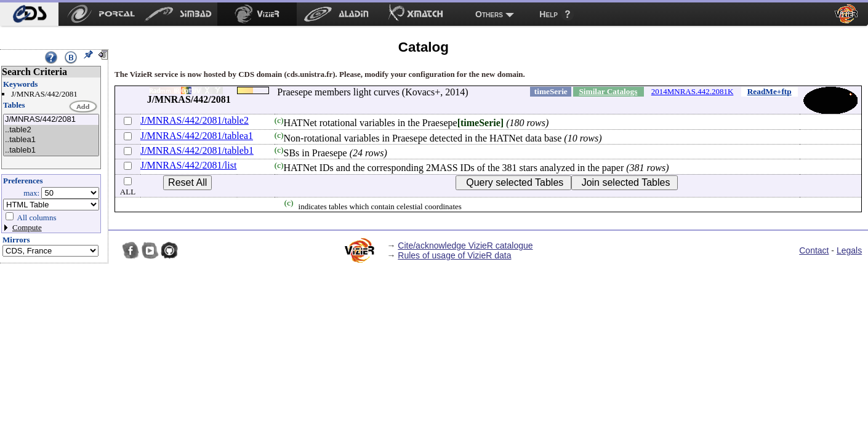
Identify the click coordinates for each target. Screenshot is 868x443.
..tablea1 (51, 140)
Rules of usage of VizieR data (454, 255)
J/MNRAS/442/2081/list (188, 165)
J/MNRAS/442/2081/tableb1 (197, 150)
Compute (27, 227)
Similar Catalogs (608, 91)
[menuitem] (29, 14)
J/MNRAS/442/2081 (51, 120)
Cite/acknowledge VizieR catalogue (465, 245)
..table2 (51, 130)
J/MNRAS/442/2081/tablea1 (197, 136)
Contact (814, 250)
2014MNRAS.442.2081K (693, 91)
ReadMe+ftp (770, 91)
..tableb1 (51, 150)
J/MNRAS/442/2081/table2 (195, 120)
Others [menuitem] (489, 14)
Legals (849, 250)
